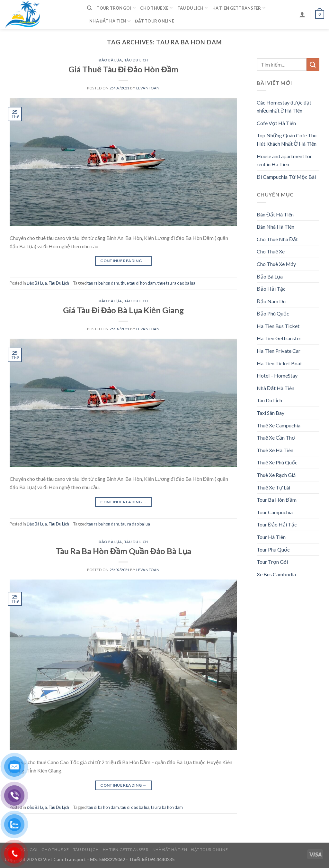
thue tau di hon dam (138, 283)
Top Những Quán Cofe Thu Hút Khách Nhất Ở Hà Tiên (287, 139)
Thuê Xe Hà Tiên (275, 450)
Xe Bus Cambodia (276, 574)
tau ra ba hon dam (103, 283)
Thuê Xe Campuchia (279, 425)
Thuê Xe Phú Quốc (277, 462)
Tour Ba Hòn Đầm (277, 500)
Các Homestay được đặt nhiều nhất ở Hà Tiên (284, 107)
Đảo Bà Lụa (110, 60)
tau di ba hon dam (103, 807)
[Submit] (313, 64)
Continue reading (123, 261)
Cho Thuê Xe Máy (276, 264)
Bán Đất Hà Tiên (275, 214)
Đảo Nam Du (271, 301)
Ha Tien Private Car (279, 351)
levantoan (148, 88)
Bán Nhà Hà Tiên (276, 227)
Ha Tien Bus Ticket (278, 326)
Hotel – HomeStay (277, 375)
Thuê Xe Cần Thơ (276, 438)
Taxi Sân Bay (271, 413)
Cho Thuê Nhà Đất (277, 239)
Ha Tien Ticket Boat (279, 363)
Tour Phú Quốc (273, 549)
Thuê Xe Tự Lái (273, 487)
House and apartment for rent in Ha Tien (284, 160)
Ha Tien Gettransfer (239, 8)
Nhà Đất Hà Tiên (110, 21)
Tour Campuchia (275, 512)
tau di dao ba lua (135, 807)
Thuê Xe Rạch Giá (276, 475)
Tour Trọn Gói (116, 8)
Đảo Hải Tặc (271, 289)
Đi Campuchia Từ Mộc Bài (286, 177)
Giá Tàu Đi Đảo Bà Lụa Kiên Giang (123, 310)
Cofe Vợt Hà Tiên (276, 123)
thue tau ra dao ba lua (176, 283)
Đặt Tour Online (155, 21)
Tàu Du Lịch (193, 8)
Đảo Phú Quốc (273, 313)
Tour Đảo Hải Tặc (277, 524)
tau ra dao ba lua (135, 524)
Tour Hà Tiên (271, 537)
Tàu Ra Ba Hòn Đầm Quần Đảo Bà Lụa (123, 551)
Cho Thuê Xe (156, 8)
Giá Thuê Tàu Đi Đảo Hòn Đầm (123, 69)
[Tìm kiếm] (89, 8)
